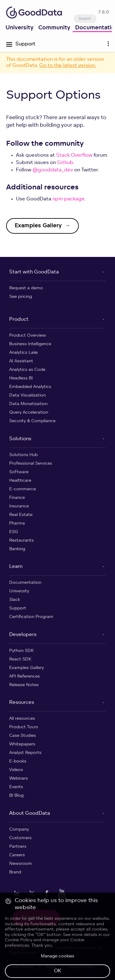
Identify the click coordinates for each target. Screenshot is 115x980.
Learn (16, 567)
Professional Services (31, 464)
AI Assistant (21, 361)
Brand (15, 872)
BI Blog (16, 796)
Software (19, 472)
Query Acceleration (29, 413)
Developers (23, 635)
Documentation (25, 583)
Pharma (17, 523)
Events (16, 787)
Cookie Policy (19, 968)
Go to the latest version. (68, 66)
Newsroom (21, 864)
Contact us (36, 918)
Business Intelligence (30, 344)
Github (65, 163)
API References (25, 676)
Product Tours (24, 727)
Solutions (20, 439)
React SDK (20, 659)
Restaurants (21, 541)
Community (54, 28)
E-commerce (23, 489)
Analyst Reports (25, 753)
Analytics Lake (23, 353)
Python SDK (21, 651)
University (19, 28)
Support (18, 608)
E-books (18, 761)
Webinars (19, 779)
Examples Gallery (27, 668)
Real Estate (21, 515)
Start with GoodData (34, 272)
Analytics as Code (27, 370)
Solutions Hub (23, 455)
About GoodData (30, 814)
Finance (17, 498)
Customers (20, 838)
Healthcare (20, 481)
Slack (15, 600)
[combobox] (85, 19)
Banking (17, 549)
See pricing (21, 297)
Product (19, 320)
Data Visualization (27, 395)
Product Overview (28, 336)
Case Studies (23, 736)
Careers (17, 855)
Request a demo (26, 288)
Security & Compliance (32, 421)
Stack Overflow (74, 155)
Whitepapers (22, 744)
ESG (14, 532)
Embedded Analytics (30, 387)
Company (19, 830)
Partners (18, 847)
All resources (22, 719)
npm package (69, 199)
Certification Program (31, 617)
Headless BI (21, 378)
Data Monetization (28, 404)
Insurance (19, 506)
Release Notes (24, 685)
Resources (22, 703)
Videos (16, 770)
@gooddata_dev (53, 170)
